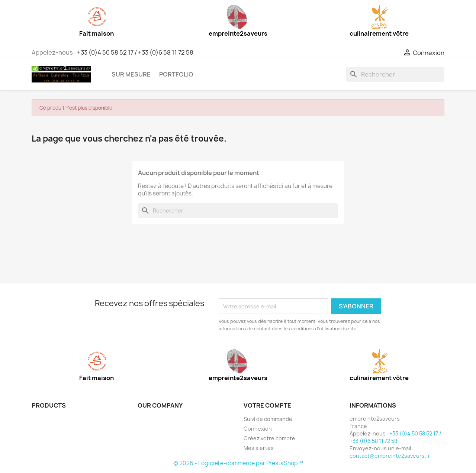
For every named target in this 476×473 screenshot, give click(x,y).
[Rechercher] (395, 74)
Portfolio (176, 74)
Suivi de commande (268, 419)
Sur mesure (131, 74)
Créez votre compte (269, 438)
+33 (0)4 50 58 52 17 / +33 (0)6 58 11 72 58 (135, 52)
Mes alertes (259, 448)
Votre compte (267, 405)
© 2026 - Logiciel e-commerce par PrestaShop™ (238, 463)
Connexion (258, 429)
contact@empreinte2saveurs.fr (390, 456)
